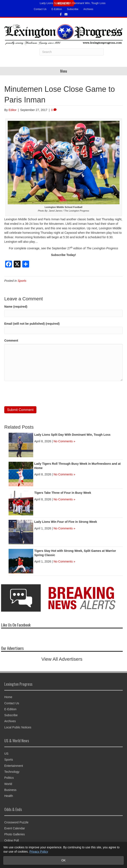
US (6, 754)
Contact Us (40, 9)
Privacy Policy (39, 852)
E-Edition (57, 9)
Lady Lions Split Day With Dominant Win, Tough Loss (73, 3)
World (8, 784)
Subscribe (73, 9)
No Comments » (64, 441)
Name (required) (16, 307)
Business (10, 790)
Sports (22, 281)
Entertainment (14, 766)
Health (9, 796)
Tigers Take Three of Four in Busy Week (63, 493)
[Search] (72, 52)
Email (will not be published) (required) (32, 324)
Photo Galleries (15, 834)
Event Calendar (15, 828)
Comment (11, 340)
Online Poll (12, 840)
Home (8, 697)
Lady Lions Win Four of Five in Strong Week (66, 522)
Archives (88, 9)
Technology (12, 772)
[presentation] (37, 394)
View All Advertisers (62, 659)
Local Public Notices (18, 727)
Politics (9, 778)
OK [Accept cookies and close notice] (63, 860)
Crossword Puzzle (16, 822)
